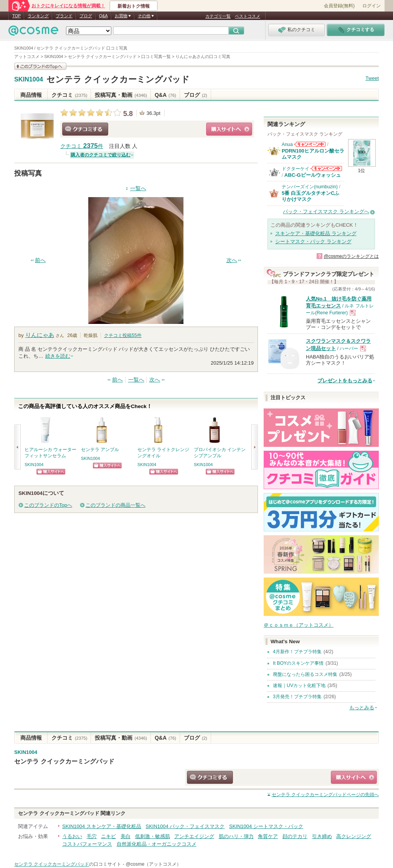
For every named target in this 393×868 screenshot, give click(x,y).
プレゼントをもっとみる (345, 381)
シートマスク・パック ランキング (313, 241)
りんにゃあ (40, 335)
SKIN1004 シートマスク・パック (266, 826)
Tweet (372, 78)
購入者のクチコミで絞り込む (101, 155)
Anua (287, 144)
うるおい (72, 836)
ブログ (86, 16)
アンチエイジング (194, 836)
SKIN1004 (29, 80)
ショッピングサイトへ (229, 129)
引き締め (322, 836)
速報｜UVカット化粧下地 (299, 685)
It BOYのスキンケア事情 (298, 663)
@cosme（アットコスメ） (153, 864)
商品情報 (31, 95)
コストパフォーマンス (87, 844)
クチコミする (85, 129)
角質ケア (268, 836)
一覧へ (138, 188)
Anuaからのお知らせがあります (310, 144)
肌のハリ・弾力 (236, 836)
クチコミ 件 (82, 146)
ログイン (372, 6)
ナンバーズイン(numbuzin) (310, 187)
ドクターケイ (296, 169)
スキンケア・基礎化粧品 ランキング (316, 233)
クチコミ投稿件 (123, 335)
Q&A (103, 16)
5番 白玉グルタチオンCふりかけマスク (310, 196)
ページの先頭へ (325, 795)
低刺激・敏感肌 (153, 836)
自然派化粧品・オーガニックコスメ (157, 844)
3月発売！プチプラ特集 (297, 697)
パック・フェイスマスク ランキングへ (326, 212)
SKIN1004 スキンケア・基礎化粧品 (102, 826)
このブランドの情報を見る (40, 66)
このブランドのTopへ (48, 505)
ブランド (64, 16)
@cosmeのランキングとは (351, 256)
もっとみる (362, 708)
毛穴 (92, 836)
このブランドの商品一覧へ (116, 505)
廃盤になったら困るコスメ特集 (305, 674)
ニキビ (108, 836)
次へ (232, 260)
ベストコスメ (248, 16)
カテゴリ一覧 (218, 16)
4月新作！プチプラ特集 (297, 652)
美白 (125, 836)
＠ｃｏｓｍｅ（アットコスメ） (299, 625)
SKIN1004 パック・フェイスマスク (185, 826)
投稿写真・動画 (121, 95)
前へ (40, 260)
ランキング (38, 16)
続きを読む (58, 356)
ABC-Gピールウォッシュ (313, 175)
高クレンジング (354, 836)
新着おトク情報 (134, 6)
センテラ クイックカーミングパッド (118, 79)
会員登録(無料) (339, 6)
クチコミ (69, 95)
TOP (17, 16)
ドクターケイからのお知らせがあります (326, 168)
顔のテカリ (295, 836)
